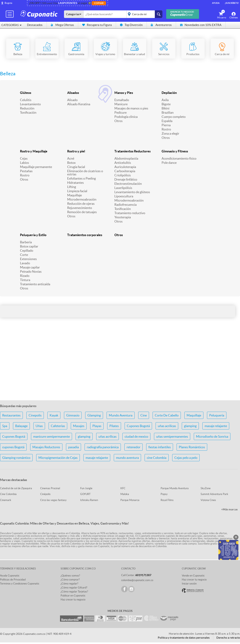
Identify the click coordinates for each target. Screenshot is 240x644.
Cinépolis (45, 494)
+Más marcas (229, 509)
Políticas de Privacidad (13, 580)
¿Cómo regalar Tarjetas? (74, 592)
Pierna (166, 125)
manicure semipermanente (51, 436)
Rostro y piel (76, 151)
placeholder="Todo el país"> (144, 14)
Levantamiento (30, 104)
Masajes (79, 426)
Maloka (125, 494)
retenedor (133, 447)
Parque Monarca (130, 500)
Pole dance (169, 163)
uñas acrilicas (167, 426)
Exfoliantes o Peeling (81, 178)
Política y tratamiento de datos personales (184, 638)
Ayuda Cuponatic (10, 576)
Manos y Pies (124, 93)
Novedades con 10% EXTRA (201, 25)
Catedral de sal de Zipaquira (16, 488)
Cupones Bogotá (138, 426)
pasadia (73, 447)
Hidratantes (75, 183)
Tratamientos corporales (85, 235)
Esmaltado (122, 100)
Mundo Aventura (121, 415)
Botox (71, 163)
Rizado (25, 276)
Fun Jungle (86, 488)
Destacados (35, 25)
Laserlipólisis (123, 188)
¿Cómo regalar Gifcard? (74, 588)
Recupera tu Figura (97, 25)
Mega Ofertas (62, 25)
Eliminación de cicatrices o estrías (85, 173)
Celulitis (26, 100)
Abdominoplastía (126, 158)
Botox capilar (29, 246)
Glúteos (26, 93)
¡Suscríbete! (232, 3)
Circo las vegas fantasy (53, 500)
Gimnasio (73, 415)
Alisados (73, 93)
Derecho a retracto (228, 638)
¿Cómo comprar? (70, 580)
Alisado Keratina (79, 104)
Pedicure (120, 112)
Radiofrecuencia (125, 205)
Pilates (114, 426)
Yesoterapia (123, 217)
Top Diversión (131, 25)
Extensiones (28, 259)
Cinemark (6, 500)
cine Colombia (157, 458)
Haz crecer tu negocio (73, 600)
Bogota (8, 3)
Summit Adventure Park (214, 494)
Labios (24, 163)
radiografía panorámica (103, 447)
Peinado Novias (31, 271)
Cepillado (27, 250)
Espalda (167, 121)
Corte (24, 255)
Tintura (25, 280)
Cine (144, 415)
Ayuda (216, 3)
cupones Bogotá (13, 447)
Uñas (39, 426)
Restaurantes (11, 415)
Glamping (94, 415)
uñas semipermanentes (172, 436)
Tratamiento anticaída (35, 284)
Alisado (72, 100)
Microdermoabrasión (82, 199)
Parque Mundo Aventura (175, 488)
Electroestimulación (128, 184)
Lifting (72, 187)
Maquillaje (74, 195)
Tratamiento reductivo (130, 213)
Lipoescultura (124, 196)
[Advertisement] (120, 366)
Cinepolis (35, 415)
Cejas (24, 158)
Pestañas (26, 171)
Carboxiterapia (125, 171)
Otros (118, 121)
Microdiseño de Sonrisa (212, 436)
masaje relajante (216, 426)
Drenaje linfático (126, 179)
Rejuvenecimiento (80, 208)
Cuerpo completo (174, 117)
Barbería (26, 242)
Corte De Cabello (167, 415)
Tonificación (28, 112)
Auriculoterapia (125, 167)
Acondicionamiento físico (179, 158)
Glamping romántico (16, 458)
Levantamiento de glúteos (132, 192)
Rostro (166, 129)
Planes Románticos (192, 447)
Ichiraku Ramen (89, 500)
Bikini (165, 108)
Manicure (121, 104)
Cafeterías (58, 426)
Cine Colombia (8, 494)
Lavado (25, 263)
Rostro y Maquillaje (34, 151)
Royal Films (167, 500)
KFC (123, 488)
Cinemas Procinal (50, 488)
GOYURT (85, 494)
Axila (165, 100)
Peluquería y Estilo (33, 235)
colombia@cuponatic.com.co (137, 580)
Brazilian (168, 112)
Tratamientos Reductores (132, 151)
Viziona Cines (208, 500)
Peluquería (217, 415)
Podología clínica (126, 117)
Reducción (27, 108)
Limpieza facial (77, 191)
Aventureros (161, 25)
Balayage (21, 426)
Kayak (54, 415)
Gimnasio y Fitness (175, 151)
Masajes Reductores (46, 447)
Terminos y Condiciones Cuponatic (20, 584)
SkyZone (206, 488)
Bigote (166, 104)
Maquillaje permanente (36, 167)
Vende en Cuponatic (193, 576)
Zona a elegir (170, 133)
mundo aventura (127, 458)
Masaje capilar (30, 267)
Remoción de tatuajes (82, 212)
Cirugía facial (76, 167)
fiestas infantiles (160, 447)
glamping (190, 426)
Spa (5, 426)
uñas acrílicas (107, 436)
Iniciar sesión (189, 584)
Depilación (169, 93)
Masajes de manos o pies (131, 108)
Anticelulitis (123, 163)
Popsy (164, 494)
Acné (71, 158)
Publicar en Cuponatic (73, 596)
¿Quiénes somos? (70, 576)
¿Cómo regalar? (69, 584)
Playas (97, 426)
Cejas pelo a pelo (186, 458)
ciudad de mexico (136, 436)
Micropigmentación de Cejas (58, 458)
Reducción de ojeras (81, 204)
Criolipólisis (123, 175)
